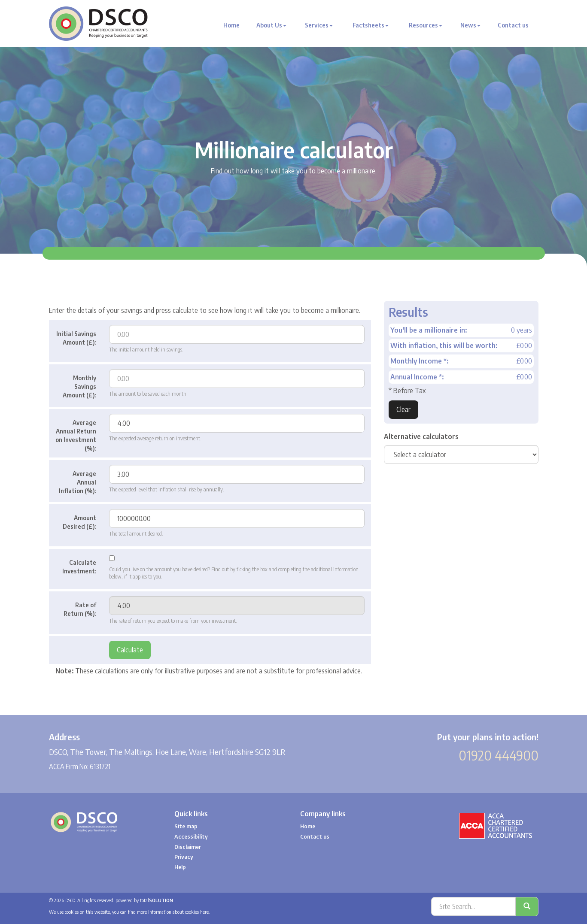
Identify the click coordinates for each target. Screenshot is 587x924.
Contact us (513, 25)
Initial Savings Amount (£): (76, 338)
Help (180, 867)
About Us (271, 25)
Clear (403, 409)
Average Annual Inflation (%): (78, 482)
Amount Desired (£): (79, 522)
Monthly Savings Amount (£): (79, 386)
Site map (186, 826)
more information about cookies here (173, 912)
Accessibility (191, 836)
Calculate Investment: (79, 567)
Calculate (130, 650)
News (470, 25)
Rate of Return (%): (80, 609)
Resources (426, 25)
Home (231, 25)
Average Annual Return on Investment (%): (76, 435)
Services (319, 25)
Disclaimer (188, 847)
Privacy (184, 857)
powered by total (144, 900)
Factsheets (371, 25)
